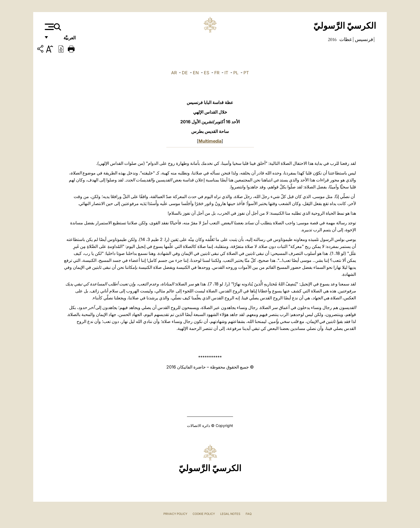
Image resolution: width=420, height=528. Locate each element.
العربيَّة (64, 40)
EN (196, 73)
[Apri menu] (49, 27)
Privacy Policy (175, 514)
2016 (332, 39)
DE (185, 73)
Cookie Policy (204, 514)
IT (226, 73)
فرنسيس (363, 39)
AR (174, 73)
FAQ (249, 514)
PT (246, 73)
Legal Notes (230, 514)
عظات (345, 39)
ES (207, 73)
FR (217, 73)
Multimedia (210, 141)
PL (236, 73)
